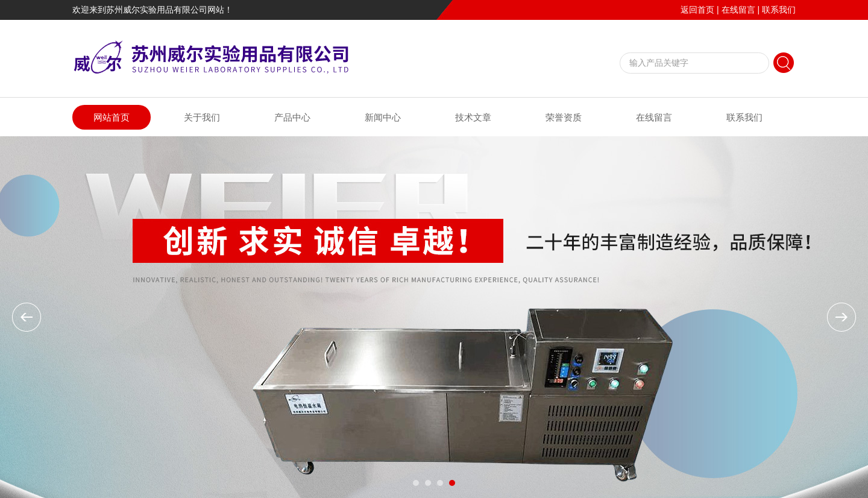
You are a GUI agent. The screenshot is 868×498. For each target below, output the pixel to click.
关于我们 (202, 117)
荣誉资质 (564, 117)
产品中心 (292, 117)
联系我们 (779, 10)
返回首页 (697, 10)
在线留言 (738, 10)
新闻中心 (383, 117)
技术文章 (473, 117)
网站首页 (112, 117)
